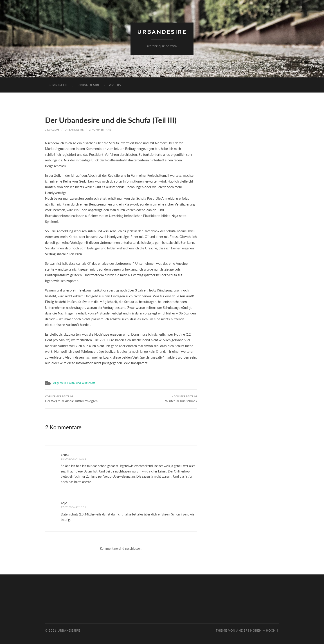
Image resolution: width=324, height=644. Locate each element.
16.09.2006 (52, 129)
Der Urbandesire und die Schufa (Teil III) (115, 120)
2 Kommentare (100, 129)
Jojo (64, 502)
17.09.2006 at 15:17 (72, 506)
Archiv (115, 85)
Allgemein (59, 383)
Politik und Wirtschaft (79, 383)
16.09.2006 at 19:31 (72, 458)
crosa (65, 454)
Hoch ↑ (272, 630)
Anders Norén (249, 630)
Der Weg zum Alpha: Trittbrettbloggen (69, 399)
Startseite (59, 85)
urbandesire (162, 32)
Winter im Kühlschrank (182, 399)
